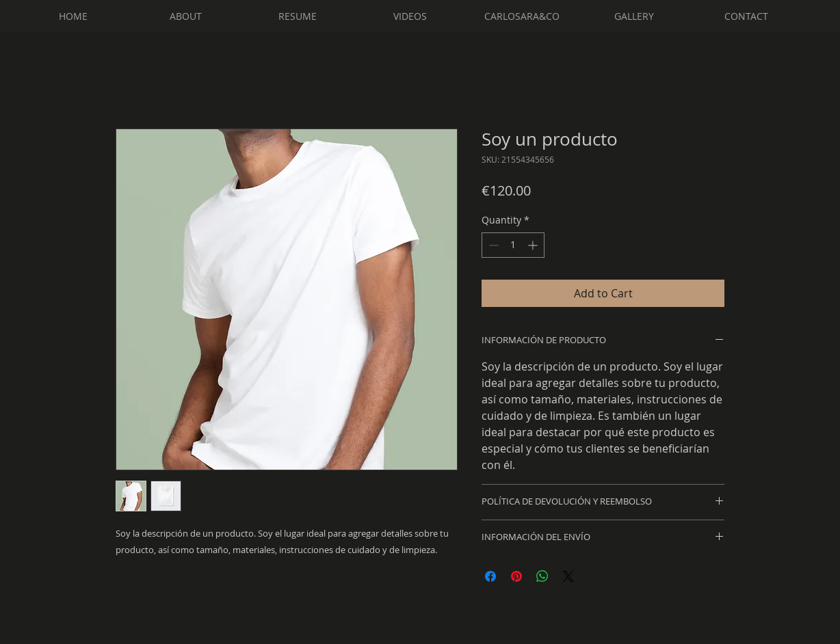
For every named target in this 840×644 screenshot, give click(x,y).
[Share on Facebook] (490, 576)
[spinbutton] (513, 245)
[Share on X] (568, 576)
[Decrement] (492, 245)
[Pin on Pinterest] (516, 576)
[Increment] (534, 245)
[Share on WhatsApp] (542, 576)
